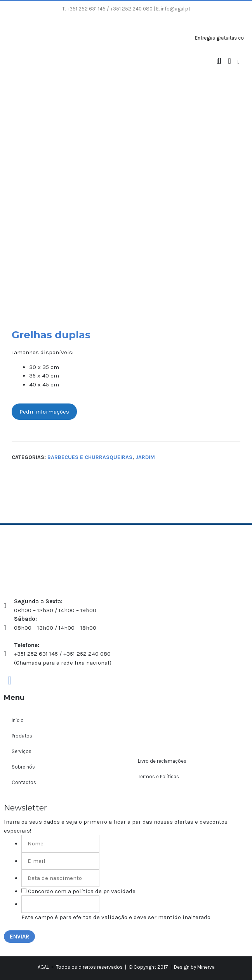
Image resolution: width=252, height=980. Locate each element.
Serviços (22, 751)
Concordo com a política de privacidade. (82, 891)
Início (18, 720)
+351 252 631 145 (86, 9)
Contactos (24, 782)
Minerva (206, 967)
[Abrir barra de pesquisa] (219, 61)
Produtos (22, 736)
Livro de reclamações (162, 761)
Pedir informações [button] (44, 412)
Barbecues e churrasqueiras (90, 457)
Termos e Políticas (158, 777)
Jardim (145, 457)
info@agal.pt (176, 9)
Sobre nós (23, 767)
